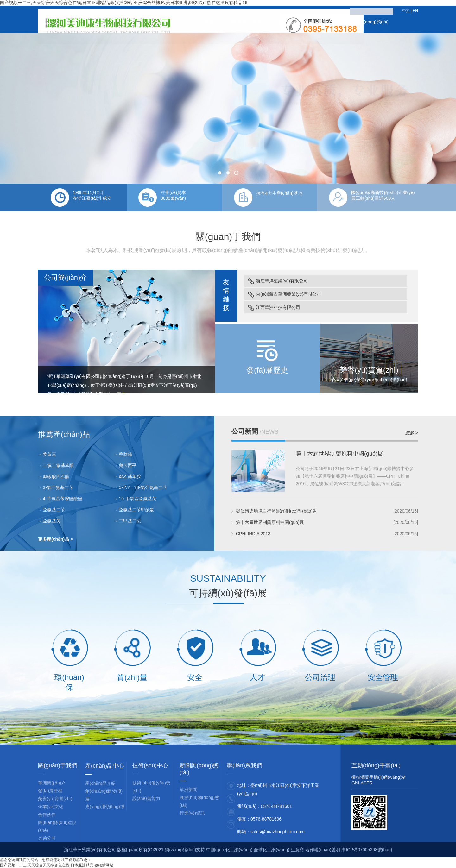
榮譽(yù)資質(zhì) (369, 370)
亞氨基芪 (52, 521)
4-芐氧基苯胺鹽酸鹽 (62, 499)
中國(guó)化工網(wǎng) (229, 850)
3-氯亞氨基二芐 (58, 487)
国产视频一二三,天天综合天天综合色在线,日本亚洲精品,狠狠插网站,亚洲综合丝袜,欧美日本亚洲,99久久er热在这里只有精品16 (124, 3)
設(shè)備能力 (146, 798)
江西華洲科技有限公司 (278, 307)
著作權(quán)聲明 (323, 850)
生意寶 (297, 850)
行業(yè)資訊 (192, 813)
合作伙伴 (47, 815)
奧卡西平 (128, 465)
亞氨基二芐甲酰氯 (136, 510)
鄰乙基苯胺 (130, 476)
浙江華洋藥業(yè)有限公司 (282, 281)
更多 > (412, 433)
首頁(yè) (213, 22)
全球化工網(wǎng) (272, 850)
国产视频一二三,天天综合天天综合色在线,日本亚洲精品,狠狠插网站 (57, 865)
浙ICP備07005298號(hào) (367, 850)
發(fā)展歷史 (267, 370)
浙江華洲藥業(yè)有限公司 (73, 376)
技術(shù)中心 (326, 22)
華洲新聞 (188, 789)
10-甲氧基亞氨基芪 (137, 499)
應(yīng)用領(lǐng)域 (105, 807)
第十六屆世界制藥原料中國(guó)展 (339, 454)
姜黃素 (49, 454)
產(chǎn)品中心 (287, 22)
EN (415, 11)
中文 (406, 11)
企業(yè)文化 (51, 807)
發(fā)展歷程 (50, 791)
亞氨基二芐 (54, 510)
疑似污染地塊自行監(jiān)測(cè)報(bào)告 (276, 511)
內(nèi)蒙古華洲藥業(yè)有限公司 (288, 294)
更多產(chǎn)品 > (55, 539)
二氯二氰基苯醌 (58, 465)
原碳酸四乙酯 (56, 476)
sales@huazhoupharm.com (278, 832)
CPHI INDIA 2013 (253, 534)
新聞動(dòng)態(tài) (369, 22)
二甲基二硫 (130, 521)
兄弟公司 (47, 838)
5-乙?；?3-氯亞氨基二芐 (143, 487)
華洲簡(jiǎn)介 (52, 783)
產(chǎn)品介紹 (100, 783)
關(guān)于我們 (246, 22)
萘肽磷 (125, 454)
